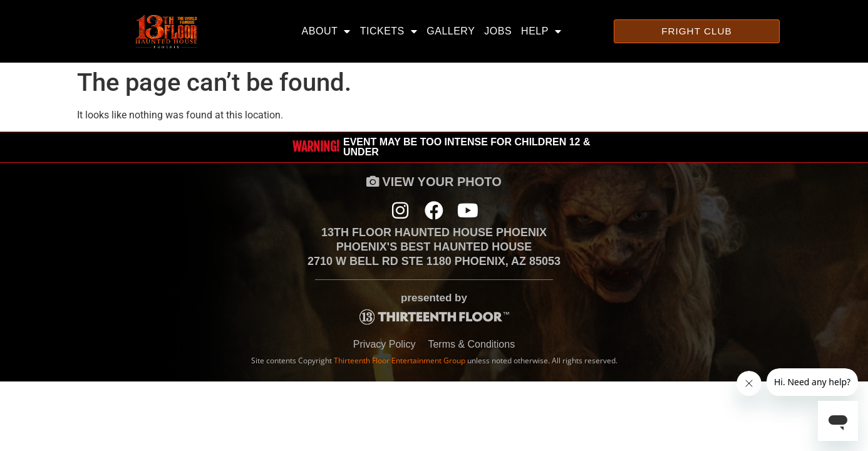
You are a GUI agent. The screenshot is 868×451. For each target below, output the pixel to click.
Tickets (389, 31)
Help (541, 31)
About (326, 31)
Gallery (451, 31)
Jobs (498, 31)
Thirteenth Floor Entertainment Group (400, 363)
